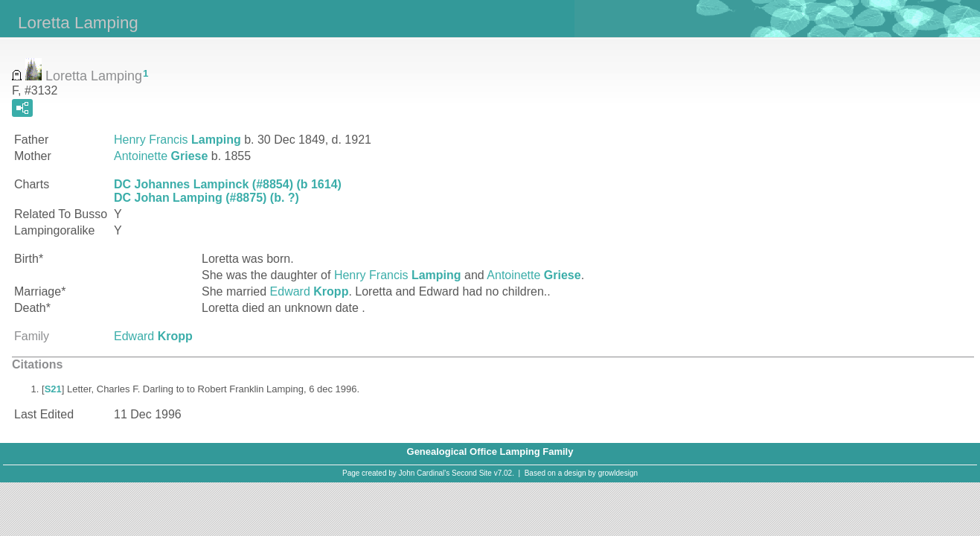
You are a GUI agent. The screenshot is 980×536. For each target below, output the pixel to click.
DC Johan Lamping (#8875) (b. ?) (206, 198)
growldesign (618, 473)
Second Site (472, 473)
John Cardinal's (425, 473)
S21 (53, 389)
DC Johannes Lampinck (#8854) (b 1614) (228, 184)
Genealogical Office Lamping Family (490, 452)
